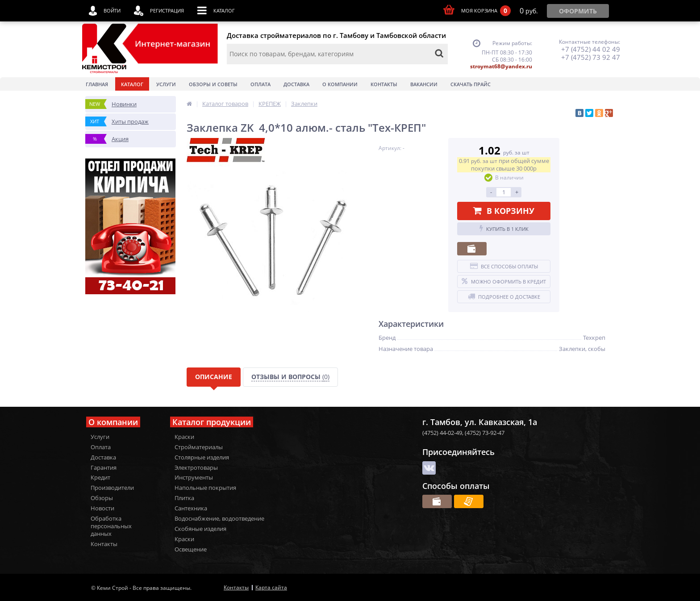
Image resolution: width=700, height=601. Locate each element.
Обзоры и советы (213, 84)
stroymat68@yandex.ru (501, 66)
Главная (97, 84)
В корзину (504, 211)
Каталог (132, 84)
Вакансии (424, 84)
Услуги (166, 84)
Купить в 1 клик (504, 229)
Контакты (384, 84)
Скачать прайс (471, 84)
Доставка (296, 84)
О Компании (340, 84)
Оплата (260, 84)
